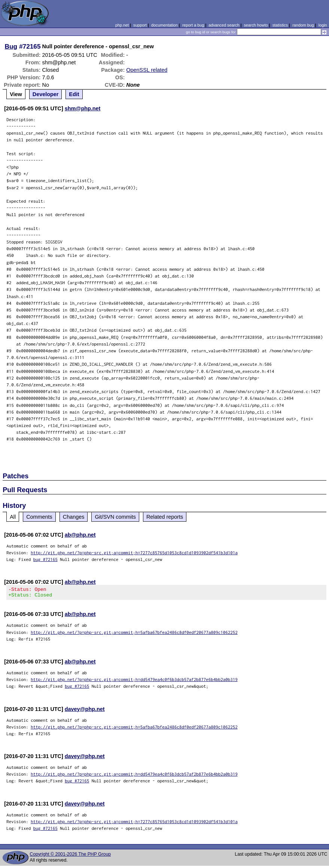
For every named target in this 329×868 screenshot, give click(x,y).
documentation (164, 25)
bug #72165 (45, 559)
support (140, 25)
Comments (39, 517)
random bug (303, 25)
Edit (74, 94)
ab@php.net (80, 535)
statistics (280, 25)
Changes (74, 517)
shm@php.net (83, 108)
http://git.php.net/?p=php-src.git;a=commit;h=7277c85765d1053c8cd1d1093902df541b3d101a (134, 553)
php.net (122, 25)
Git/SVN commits (115, 517)
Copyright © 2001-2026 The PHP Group (70, 856)
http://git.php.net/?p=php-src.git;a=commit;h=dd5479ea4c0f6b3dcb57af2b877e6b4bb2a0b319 (134, 682)
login (323, 25)
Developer (46, 94)
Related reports (165, 517)
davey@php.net (85, 711)
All (13, 517)
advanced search (224, 25)
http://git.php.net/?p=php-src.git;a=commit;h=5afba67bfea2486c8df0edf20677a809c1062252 (134, 634)
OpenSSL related (147, 70)
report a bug (193, 25)
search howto (256, 25)
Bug (11, 46)
